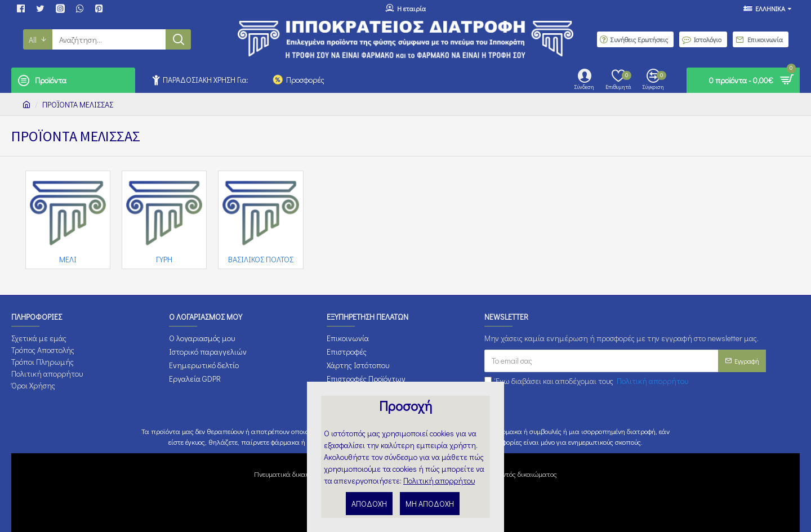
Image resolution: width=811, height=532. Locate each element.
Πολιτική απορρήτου (439, 480)
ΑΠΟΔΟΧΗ (369, 504)
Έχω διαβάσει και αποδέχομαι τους (587, 381)
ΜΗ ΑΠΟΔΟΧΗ (430, 504)
